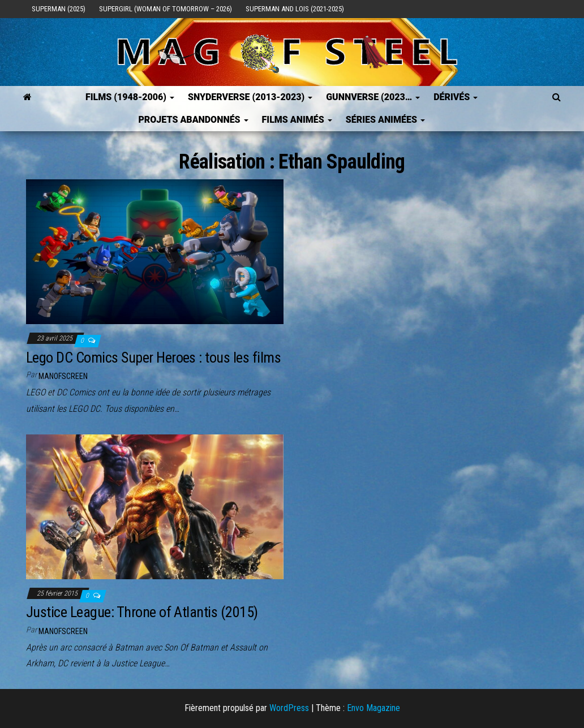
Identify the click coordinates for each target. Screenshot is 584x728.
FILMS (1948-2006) (130, 97)
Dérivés (456, 97)
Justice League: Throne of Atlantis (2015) (142, 612)
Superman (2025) (59, 9)
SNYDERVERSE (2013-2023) (250, 97)
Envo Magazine (373, 708)
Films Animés (297, 120)
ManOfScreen (63, 376)
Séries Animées (385, 120)
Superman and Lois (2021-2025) (295, 9)
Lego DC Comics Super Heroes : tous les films (153, 357)
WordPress (289, 708)
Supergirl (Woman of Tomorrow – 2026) (166, 9)
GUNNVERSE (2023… (373, 97)
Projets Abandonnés (193, 120)
